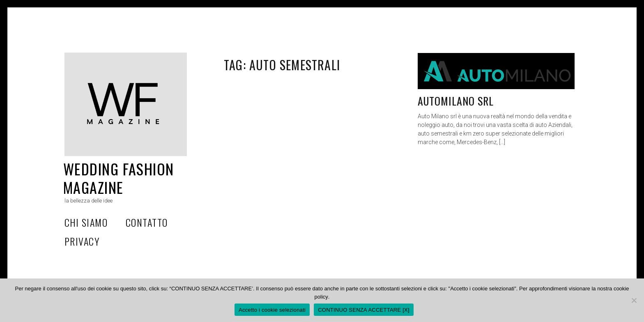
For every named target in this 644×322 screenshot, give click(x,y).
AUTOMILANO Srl (456, 101)
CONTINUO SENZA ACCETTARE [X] (364, 310)
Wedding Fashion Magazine (119, 178)
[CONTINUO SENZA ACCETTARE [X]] (634, 300)
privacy (82, 241)
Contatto (147, 222)
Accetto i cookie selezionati (272, 310)
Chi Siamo (86, 222)
